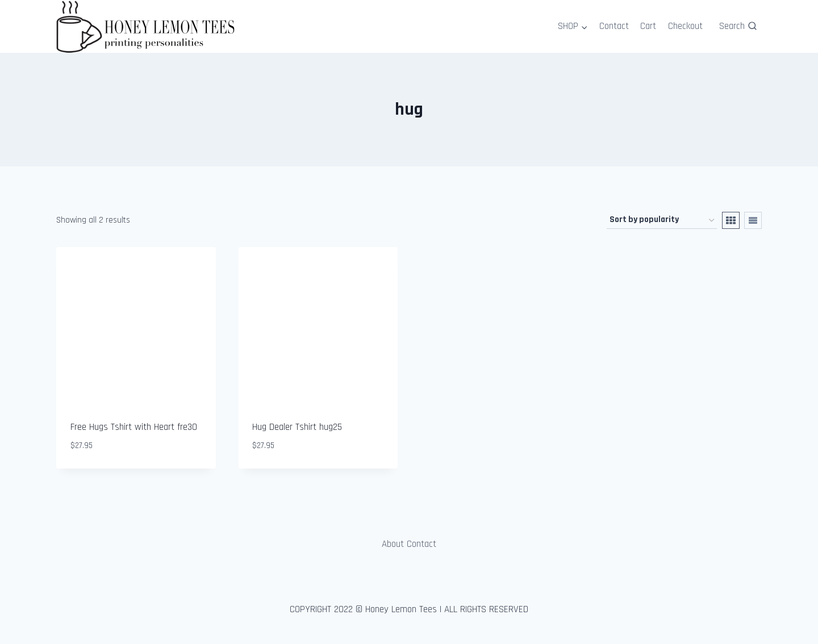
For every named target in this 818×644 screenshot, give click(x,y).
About (393, 544)
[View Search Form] (738, 26)
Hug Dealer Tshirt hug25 (297, 427)
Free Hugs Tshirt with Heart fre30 (134, 427)
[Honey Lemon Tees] (147, 26)
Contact (614, 26)
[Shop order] (662, 220)
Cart (648, 26)
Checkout (685, 26)
